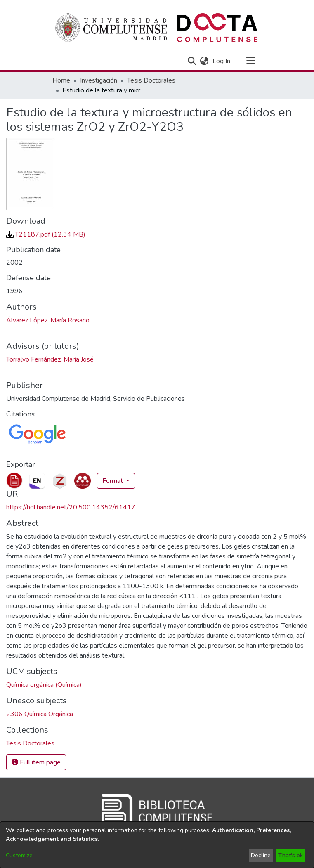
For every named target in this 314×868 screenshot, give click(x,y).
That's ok (290, 855)
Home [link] (61, 80)
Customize (19, 855)
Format (113, 481)
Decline (261, 855)
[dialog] (157, 845)
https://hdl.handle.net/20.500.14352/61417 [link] (71, 507)
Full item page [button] (36, 762)
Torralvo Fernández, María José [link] (50, 359)
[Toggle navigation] (251, 61)
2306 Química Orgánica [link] (40, 714)
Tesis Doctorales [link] (151, 80)
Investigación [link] (99, 80)
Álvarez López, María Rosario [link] (48, 320)
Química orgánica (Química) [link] (44, 685)
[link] (46, 234)
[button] (192, 61)
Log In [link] (222, 61)
